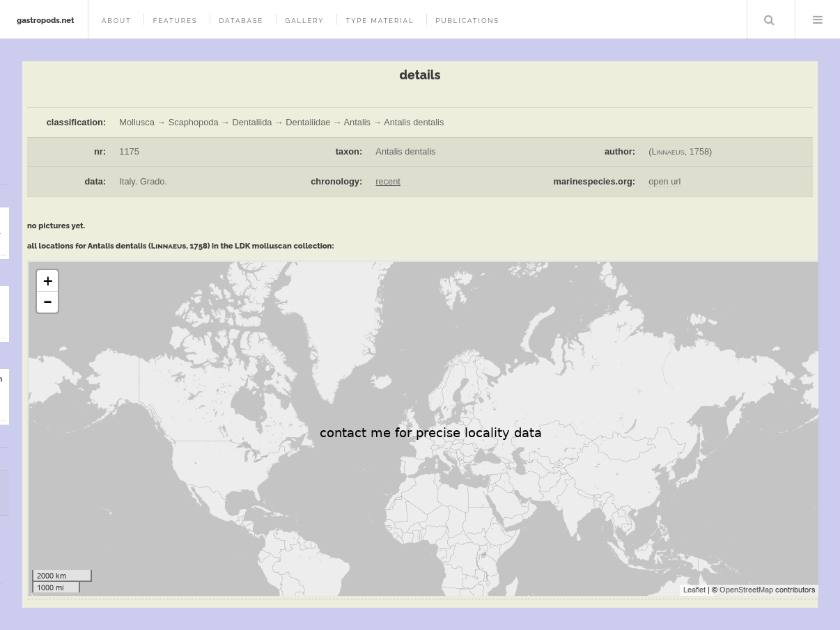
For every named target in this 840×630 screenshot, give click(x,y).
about (117, 21)
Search (770, 19)
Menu (818, 19)
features (176, 21)
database (241, 21)
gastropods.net (46, 20)
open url (664, 181)
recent (388, 181)
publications (467, 21)
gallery (304, 21)
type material (380, 21)
